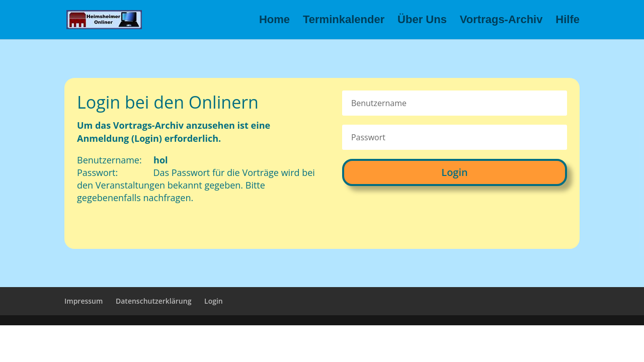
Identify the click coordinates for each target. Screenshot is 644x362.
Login (454, 172)
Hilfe (568, 21)
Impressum (84, 301)
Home (274, 21)
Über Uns (422, 21)
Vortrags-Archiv (501, 21)
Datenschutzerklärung (153, 301)
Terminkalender (344, 21)
